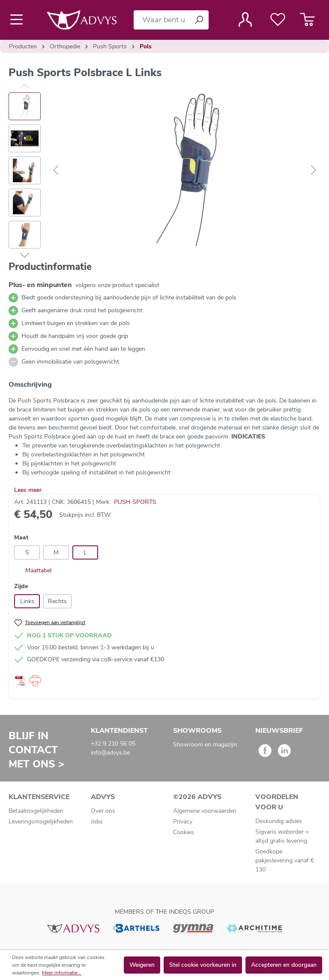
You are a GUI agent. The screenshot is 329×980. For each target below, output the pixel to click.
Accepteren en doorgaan (284, 965)
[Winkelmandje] (307, 20)
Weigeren (142, 965)
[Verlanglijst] (278, 20)
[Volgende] (314, 170)
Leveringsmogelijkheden (41, 822)
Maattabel (33, 570)
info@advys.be (110, 753)
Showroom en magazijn (205, 745)
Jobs (97, 822)
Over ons (103, 811)
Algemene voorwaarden (205, 811)
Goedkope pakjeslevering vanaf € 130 (285, 860)
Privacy (183, 822)
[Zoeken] (199, 20)
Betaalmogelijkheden (36, 811)
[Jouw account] (245, 20)
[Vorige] (56, 170)
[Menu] (19, 20)
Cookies (184, 832)
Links (27, 601)
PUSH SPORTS (135, 502)
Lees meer (28, 490)
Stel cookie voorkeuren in (203, 965)
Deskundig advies (279, 821)
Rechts (57, 601)
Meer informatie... (62, 973)
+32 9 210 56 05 (113, 744)
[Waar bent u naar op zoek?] (162, 20)
